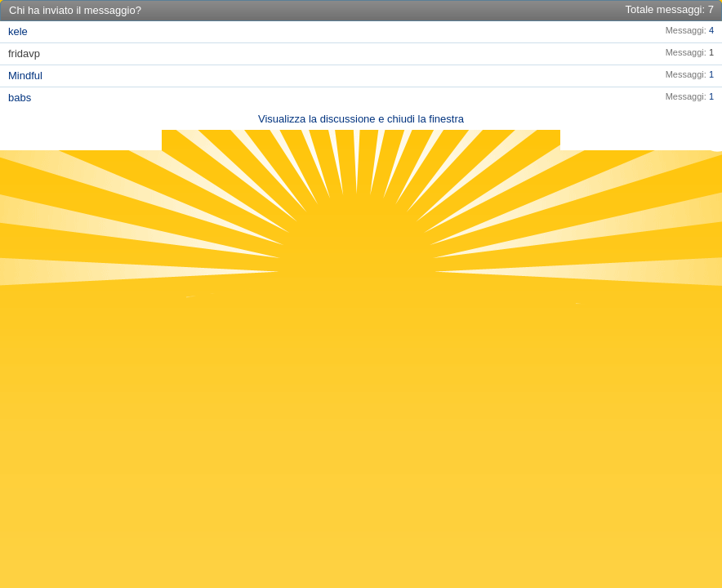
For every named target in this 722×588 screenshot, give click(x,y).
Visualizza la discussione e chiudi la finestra (361, 119)
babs (20, 98)
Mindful (25, 76)
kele (18, 31)
